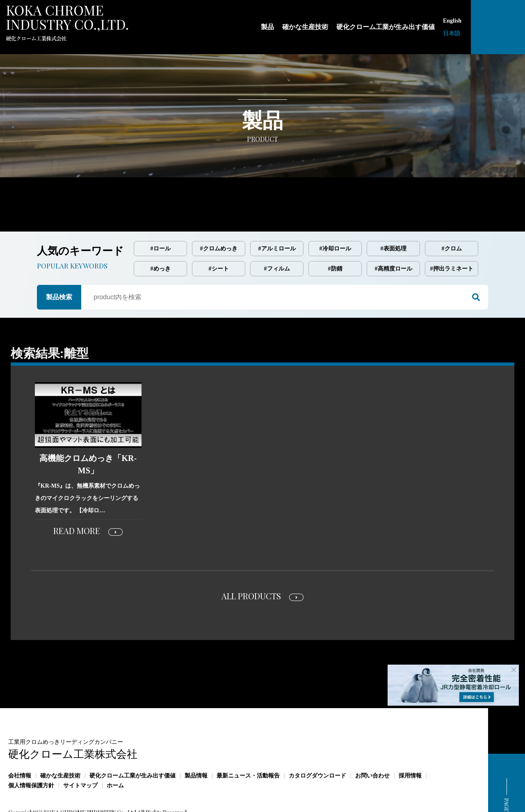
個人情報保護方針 (31, 751)
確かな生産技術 (60, 741)
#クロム (452, 214)
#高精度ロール (394, 234)
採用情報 (410, 741)
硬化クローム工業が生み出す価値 (132, 741)
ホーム (115, 751)
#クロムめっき (219, 214)
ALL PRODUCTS (251, 561)
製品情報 (196, 741)
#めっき (161, 234)
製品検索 (59, 263)
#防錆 (335, 234)
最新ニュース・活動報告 (248, 741)
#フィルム (277, 234)
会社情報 (20, 741)
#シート (219, 234)
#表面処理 (394, 214)
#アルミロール (277, 214)
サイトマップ (80, 751)
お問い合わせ (372, 741)
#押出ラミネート (452, 234)
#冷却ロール (335, 214)
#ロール (161, 214)
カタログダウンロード (317, 741)
